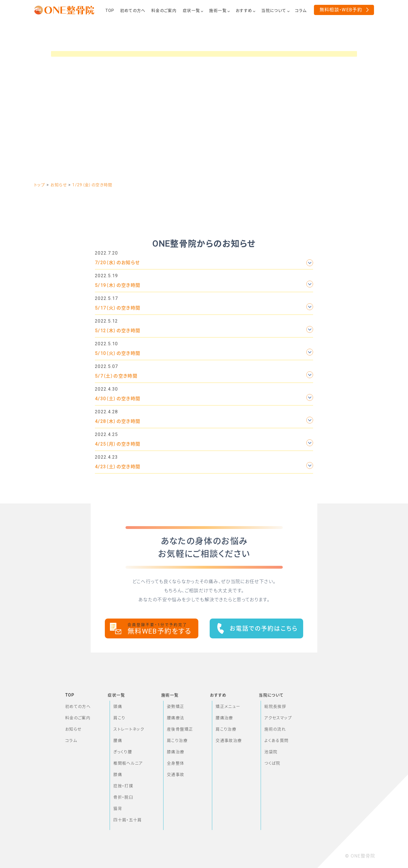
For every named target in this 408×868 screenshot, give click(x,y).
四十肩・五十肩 (128, 820)
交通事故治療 (229, 740)
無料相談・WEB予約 (341, 10)
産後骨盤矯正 (180, 729)
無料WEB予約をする (163, 629)
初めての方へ (78, 706)
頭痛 (118, 706)
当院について (271, 695)
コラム (71, 740)
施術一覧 (170, 695)
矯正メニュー (228, 706)
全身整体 (176, 763)
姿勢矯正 (176, 706)
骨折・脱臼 (123, 797)
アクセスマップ (278, 718)
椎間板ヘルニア (128, 763)
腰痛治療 (224, 718)
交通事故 (176, 774)
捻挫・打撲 (123, 786)
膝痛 (118, 774)
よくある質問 (276, 740)
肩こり (119, 718)
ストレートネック (129, 729)
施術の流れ (275, 729)
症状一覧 (116, 695)
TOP (70, 695)
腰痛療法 (176, 718)
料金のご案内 (78, 718)
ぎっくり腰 (123, 752)
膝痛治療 (176, 752)
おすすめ (218, 695)
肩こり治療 (177, 740)
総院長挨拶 (275, 706)
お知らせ (73, 729)
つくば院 (272, 763)
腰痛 (118, 740)
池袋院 (271, 752)
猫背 (118, 808)
